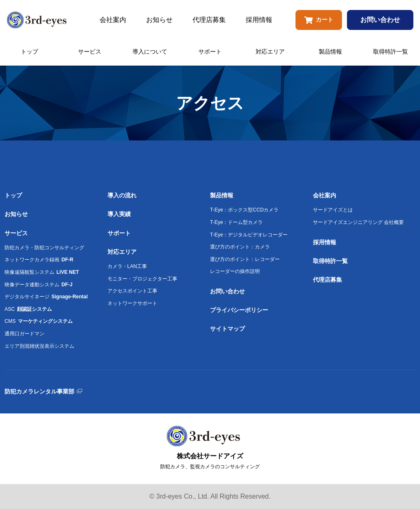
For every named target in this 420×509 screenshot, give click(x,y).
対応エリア (270, 52)
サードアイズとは (333, 210)
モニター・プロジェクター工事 (142, 279)
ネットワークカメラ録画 (39, 260)
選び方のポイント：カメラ (240, 247)
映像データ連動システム (39, 285)
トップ (29, 52)
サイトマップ (227, 329)
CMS (39, 321)
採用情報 (259, 20)
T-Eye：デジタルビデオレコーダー (249, 235)
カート (319, 20)
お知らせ (159, 20)
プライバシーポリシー (239, 310)
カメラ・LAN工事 (127, 266)
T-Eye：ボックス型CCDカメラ (244, 210)
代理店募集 (209, 20)
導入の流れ (122, 195)
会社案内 (113, 20)
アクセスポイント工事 (132, 291)
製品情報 (330, 52)
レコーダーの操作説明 (235, 271)
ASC (28, 309)
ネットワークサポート (132, 303)
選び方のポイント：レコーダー (245, 259)
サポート (210, 52)
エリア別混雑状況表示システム (39, 346)
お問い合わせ (380, 20)
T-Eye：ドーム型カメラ (236, 222)
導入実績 (119, 214)
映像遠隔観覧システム (42, 272)
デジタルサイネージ (46, 297)
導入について (150, 52)
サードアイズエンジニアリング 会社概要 (358, 222)
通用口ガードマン (24, 334)
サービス (90, 52)
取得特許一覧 (391, 52)
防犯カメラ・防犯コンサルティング (44, 248)
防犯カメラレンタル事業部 (39, 391)
